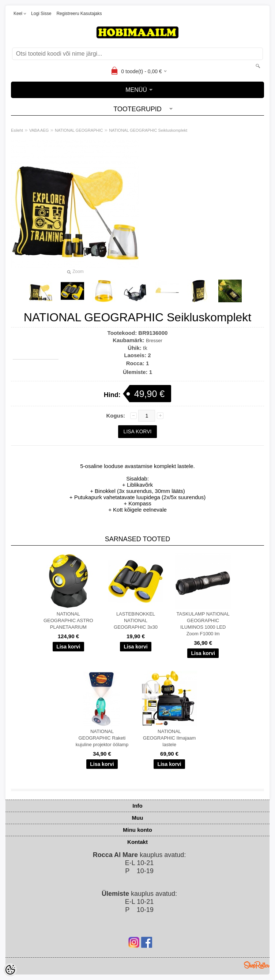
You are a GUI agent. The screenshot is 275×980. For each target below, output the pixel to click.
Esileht (17, 130)
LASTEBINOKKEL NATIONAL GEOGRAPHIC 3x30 (136, 620)
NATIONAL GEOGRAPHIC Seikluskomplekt (148, 130)
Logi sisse (41, 14)
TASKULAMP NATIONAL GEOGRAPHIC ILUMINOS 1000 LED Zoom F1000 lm (203, 624)
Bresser (154, 341)
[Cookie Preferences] (10, 970)
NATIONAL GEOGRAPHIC (79, 130)
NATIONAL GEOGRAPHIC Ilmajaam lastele (169, 738)
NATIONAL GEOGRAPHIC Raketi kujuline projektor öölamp (102, 738)
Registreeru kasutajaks (79, 14)
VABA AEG (39, 130)
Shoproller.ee (257, 965)
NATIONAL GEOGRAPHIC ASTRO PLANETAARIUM (68, 620)
